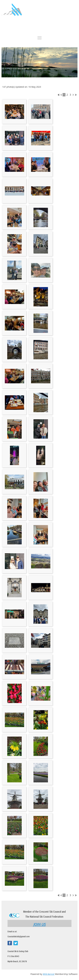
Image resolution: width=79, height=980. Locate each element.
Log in (74, 25)
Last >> (76, 95)
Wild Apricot (49, 974)
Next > (73, 95)
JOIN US (40, 924)
